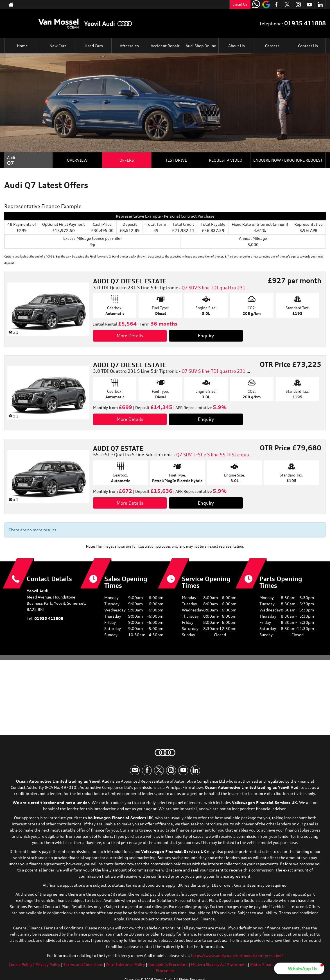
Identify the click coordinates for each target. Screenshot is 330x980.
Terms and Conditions (83, 966)
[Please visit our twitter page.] (287, 4)
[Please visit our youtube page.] (309, 4)
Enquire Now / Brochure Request (288, 160)
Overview (77, 160)
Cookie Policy (21, 966)
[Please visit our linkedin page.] (320, 4)
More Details (130, 336)
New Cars (58, 46)
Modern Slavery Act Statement (219, 966)
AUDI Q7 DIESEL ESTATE (130, 281)
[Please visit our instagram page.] (298, 4)
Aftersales (129, 46)
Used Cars (94, 46)
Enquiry (206, 336)
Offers (127, 160)
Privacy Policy (48, 966)
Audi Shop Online (201, 46)
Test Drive (176, 160)
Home (22, 46)
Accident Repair (165, 46)
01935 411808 (203, 4)
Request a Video (226, 160)
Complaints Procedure (168, 966)
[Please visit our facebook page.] (276, 4)
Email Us (240, 4)
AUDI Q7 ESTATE (118, 448)
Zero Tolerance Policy (126, 966)
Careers (272, 46)
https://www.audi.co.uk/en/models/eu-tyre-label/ (237, 957)
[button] (299, 968)
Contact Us (308, 46)
